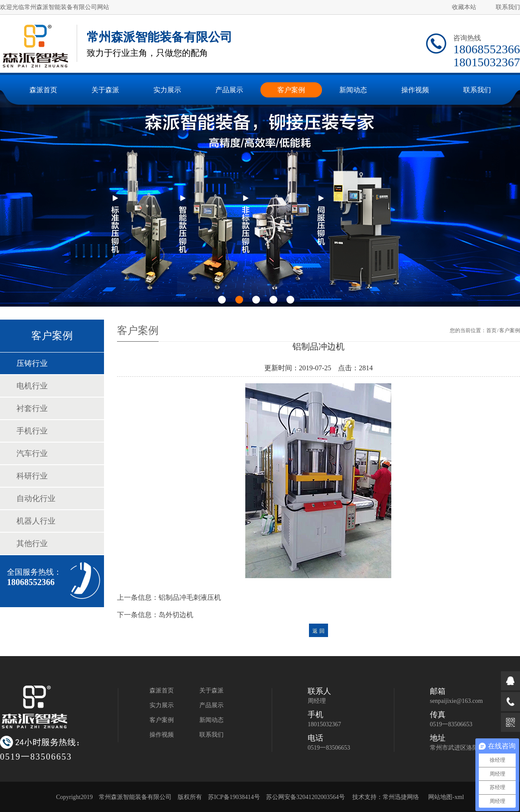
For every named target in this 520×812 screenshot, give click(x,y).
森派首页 (162, 691)
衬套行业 (32, 408)
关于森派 (211, 691)
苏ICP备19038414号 (234, 797)
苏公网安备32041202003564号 (305, 797)
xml (459, 797)
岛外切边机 (176, 615)
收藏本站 (464, 7)
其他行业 (32, 543)
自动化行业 (36, 498)
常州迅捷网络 (401, 797)
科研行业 (32, 476)
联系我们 (508, 7)
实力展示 (162, 705)
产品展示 (211, 705)
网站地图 (440, 797)
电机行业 (32, 386)
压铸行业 (32, 363)
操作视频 (162, 735)
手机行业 (32, 431)
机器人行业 (36, 521)
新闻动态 (211, 720)
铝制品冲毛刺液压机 (190, 597)
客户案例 (162, 720)
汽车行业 (32, 453)
